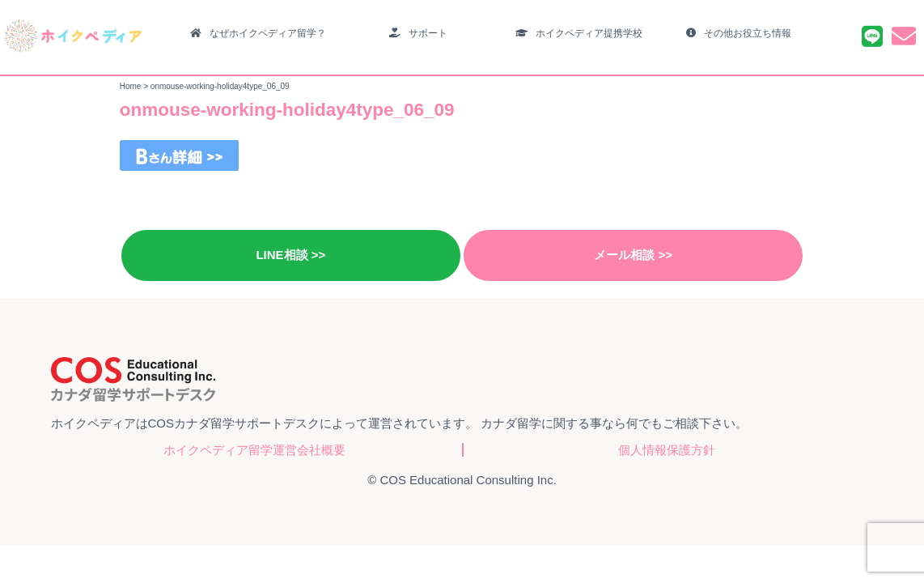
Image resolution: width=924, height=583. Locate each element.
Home (131, 86)
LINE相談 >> (290, 255)
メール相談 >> (633, 255)
